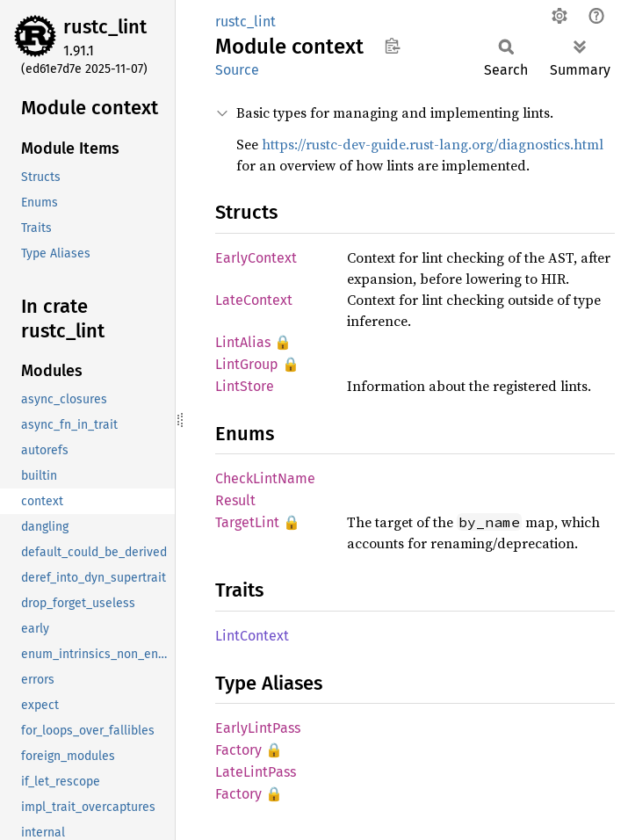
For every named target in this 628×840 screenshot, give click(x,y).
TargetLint (247, 522)
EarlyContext (256, 258)
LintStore (245, 386)
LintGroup (247, 364)
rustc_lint (105, 27)
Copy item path (392, 46)
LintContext (252, 636)
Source (237, 70)
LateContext (254, 300)
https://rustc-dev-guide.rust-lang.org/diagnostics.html (433, 144)
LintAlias (243, 342)
